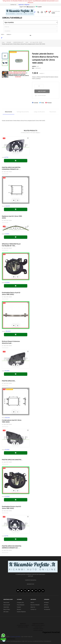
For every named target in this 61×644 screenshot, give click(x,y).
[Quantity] (39, 86)
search (32, 602)
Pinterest (49, 103)
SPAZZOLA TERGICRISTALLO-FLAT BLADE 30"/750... (11, 245)
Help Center (6, 602)
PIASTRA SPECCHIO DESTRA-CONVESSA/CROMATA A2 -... (11, 168)
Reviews (19, 609)
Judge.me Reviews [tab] (39, 112)
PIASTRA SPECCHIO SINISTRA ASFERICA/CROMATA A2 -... (12, 547)
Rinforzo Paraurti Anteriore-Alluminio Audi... (11, 342)
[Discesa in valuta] (3, 34)
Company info (20, 602)
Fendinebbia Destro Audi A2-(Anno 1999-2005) (11, 293)
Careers (19, 607)
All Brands (46, 607)
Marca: (34, 66)
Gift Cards (6, 612)
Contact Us (13, 5)
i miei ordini (6, 607)
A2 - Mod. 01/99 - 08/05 (7, 172)
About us (33, 607)
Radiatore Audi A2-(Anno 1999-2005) (12, 217)
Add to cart (42, 91)
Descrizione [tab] (9, 112)
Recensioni (53, 112)
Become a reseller (35, 605)
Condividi (36, 103)
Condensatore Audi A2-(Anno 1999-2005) (12, 421)
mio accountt (7, 605)
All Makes (46, 602)
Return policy (7, 609)
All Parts (46, 605)
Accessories (47, 609)
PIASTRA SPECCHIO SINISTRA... (12, 460)
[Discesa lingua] (9, 34)
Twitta (43, 103)
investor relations (21, 612)
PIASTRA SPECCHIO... (9, 381)
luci (38, 66)
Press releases (21, 605)
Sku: (33, 68)
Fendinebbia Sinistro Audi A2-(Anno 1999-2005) (12, 507)
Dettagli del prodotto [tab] (23, 112)
